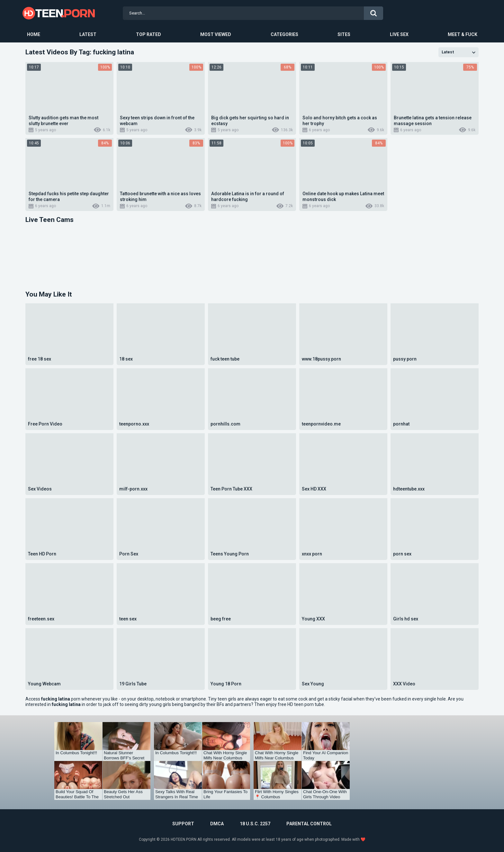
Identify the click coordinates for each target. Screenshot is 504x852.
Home (34, 34)
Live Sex (399, 34)
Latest (88, 34)
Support (183, 824)
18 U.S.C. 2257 (255, 824)
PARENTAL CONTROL (309, 824)
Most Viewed (216, 34)
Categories (284, 34)
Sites (344, 34)
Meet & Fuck (463, 34)
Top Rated (148, 34)
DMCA (217, 824)
